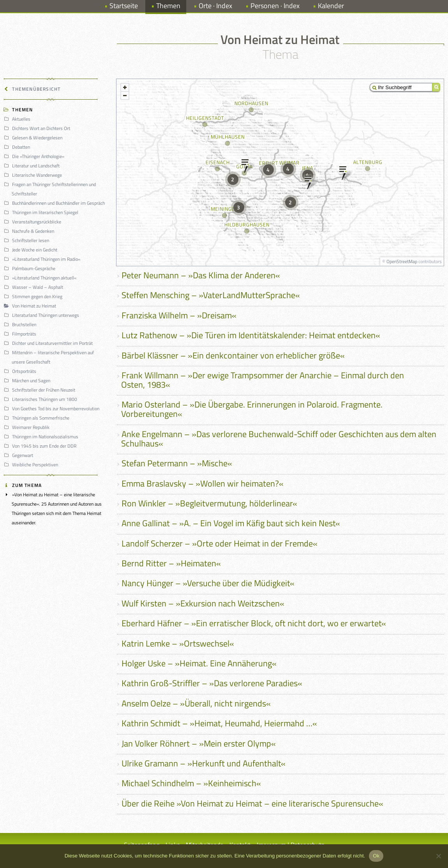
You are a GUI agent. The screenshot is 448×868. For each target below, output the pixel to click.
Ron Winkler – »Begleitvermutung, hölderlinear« (209, 503)
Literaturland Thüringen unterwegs (43, 315)
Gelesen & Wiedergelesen (34, 138)
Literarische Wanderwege (34, 175)
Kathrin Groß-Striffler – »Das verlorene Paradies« (212, 683)
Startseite (124, 6)
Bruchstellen (21, 324)
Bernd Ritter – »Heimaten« (171, 563)
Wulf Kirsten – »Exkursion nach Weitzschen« (203, 603)
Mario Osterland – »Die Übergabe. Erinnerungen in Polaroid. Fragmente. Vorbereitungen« (252, 409)
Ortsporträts (21, 371)
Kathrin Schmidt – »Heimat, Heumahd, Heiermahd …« (219, 723)
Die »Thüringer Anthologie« (35, 156)
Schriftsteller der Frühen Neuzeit (41, 390)
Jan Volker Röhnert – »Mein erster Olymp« (199, 743)
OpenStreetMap (402, 261)
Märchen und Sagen (28, 380)
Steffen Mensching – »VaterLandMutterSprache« (211, 295)
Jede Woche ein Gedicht (32, 250)
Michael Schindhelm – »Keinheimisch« (191, 783)
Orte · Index (215, 6)
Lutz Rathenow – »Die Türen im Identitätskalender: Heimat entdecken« (251, 335)
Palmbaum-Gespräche (31, 268)
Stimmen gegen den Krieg (34, 296)
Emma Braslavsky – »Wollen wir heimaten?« (203, 483)
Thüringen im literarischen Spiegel (42, 212)
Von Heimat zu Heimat (31, 306)
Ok (376, 856)
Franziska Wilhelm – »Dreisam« (179, 315)
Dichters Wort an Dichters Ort (38, 128)
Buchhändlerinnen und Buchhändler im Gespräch (56, 203)
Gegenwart (20, 455)
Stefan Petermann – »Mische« (177, 463)
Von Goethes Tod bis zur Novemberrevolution (53, 409)
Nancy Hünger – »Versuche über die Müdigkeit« (208, 583)
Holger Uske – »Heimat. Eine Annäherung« (199, 663)
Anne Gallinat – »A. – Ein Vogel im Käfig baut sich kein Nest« (231, 523)
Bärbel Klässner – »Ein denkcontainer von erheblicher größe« (233, 355)
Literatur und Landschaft (33, 166)
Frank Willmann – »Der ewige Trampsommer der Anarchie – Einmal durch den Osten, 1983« (263, 380)
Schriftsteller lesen (28, 240)
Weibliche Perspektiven (32, 465)
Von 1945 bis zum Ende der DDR (41, 446)
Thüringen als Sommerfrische (38, 418)
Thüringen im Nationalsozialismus (42, 437)
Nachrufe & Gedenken (30, 231)
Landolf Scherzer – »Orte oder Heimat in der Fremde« (220, 543)
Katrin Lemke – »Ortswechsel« (178, 643)
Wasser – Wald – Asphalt (35, 287)
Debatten (18, 147)
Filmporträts (21, 334)
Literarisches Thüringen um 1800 (42, 399)
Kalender (331, 6)
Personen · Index (275, 6)
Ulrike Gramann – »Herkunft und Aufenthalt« (204, 763)
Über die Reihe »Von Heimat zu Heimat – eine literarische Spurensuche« (252, 803)
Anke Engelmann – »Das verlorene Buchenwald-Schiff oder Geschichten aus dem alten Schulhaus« (279, 439)
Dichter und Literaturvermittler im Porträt (49, 343)
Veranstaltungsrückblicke (34, 222)
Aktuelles (18, 119)
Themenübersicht (33, 89)
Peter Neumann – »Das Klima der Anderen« (201, 275)
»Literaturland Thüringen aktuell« (41, 278)
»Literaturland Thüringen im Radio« (43, 259)
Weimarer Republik (28, 427)
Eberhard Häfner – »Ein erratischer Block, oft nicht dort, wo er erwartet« (254, 623)
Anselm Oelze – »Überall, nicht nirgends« (196, 703)
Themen (168, 6)
